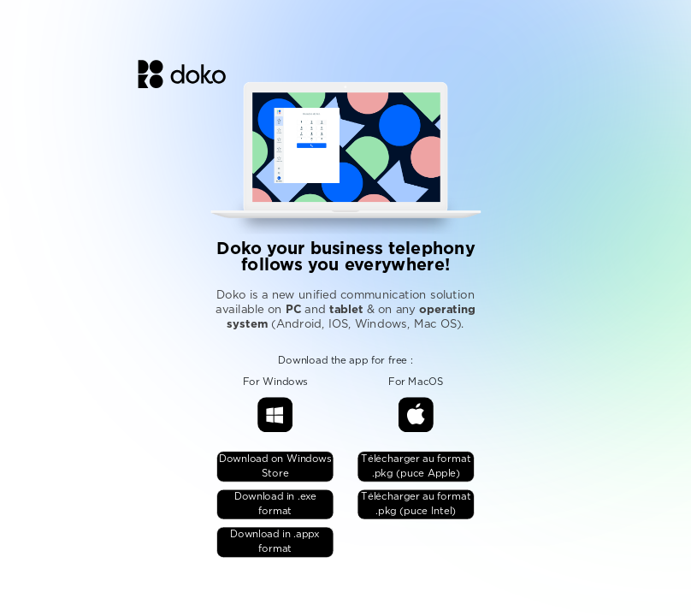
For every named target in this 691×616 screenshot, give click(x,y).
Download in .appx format (275, 542)
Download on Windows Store (275, 467)
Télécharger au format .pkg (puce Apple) (416, 467)
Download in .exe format (275, 505)
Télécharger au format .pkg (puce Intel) (416, 505)
